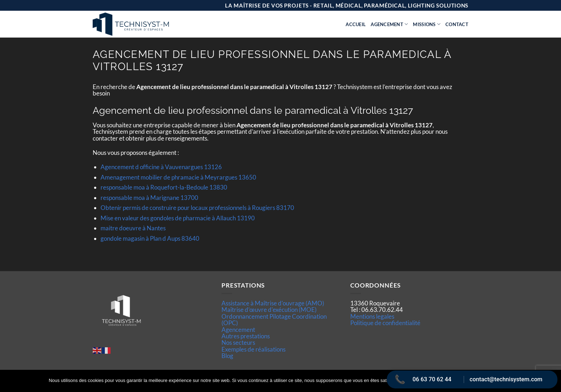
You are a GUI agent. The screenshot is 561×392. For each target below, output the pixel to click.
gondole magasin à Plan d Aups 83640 (150, 238)
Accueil (356, 24)
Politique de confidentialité (385, 323)
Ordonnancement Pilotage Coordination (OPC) (274, 320)
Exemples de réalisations (253, 349)
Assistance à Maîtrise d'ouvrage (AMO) (273, 303)
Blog (227, 356)
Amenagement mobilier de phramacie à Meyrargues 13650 (178, 177)
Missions (427, 24)
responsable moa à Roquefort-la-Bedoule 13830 (164, 187)
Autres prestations (246, 336)
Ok (410, 381)
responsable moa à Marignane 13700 (149, 198)
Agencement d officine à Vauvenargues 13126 (161, 167)
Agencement (389, 24)
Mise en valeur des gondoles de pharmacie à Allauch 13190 (178, 218)
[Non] (551, 383)
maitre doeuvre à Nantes (133, 228)
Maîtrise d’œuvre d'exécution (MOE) (269, 310)
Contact (457, 24)
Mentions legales (372, 316)
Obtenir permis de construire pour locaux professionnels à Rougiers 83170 (197, 208)
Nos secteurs (238, 342)
